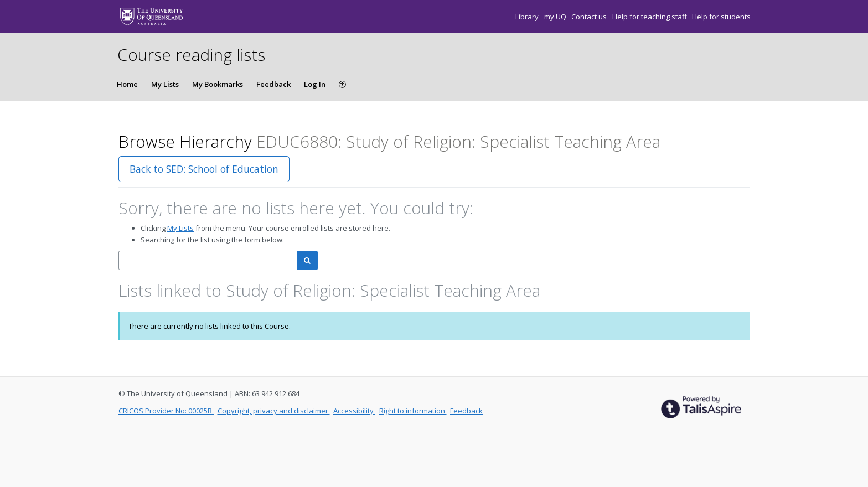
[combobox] (208, 260)
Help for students (721, 17)
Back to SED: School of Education (204, 169)
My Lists (165, 84)
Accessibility (354, 411)
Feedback (273, 84)
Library (528, 17)
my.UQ (556, 17)
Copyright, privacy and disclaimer (274, 411)
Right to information (413, 411)
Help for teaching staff (650, 17)
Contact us (590, 17)
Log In (315, 84)
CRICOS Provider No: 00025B (166, 411)
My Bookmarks (218, 84)
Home (127, 84)
